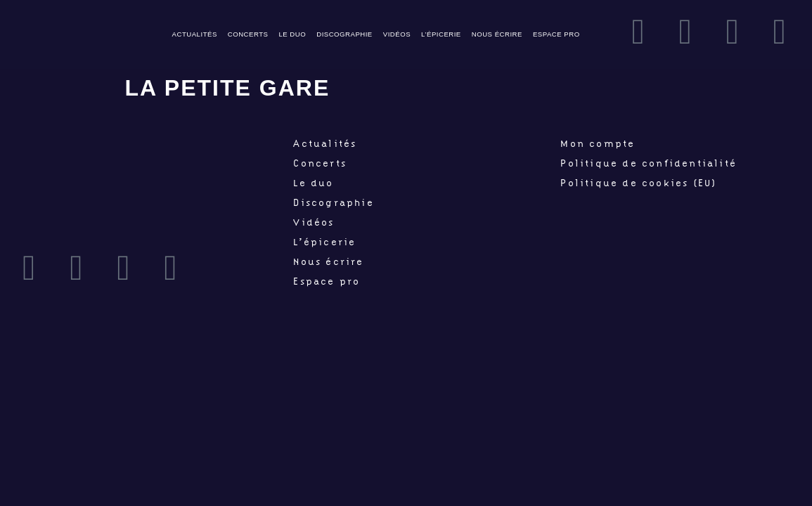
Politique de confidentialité (649, 163)
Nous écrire (497, 34)
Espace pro (556, 34)
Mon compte (598, 143)
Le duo (292, 34)
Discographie (344, 34)
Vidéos (397, 34)
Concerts (248, 34)
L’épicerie (441, 34)
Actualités (195, 34)
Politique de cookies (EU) (638, 183)
